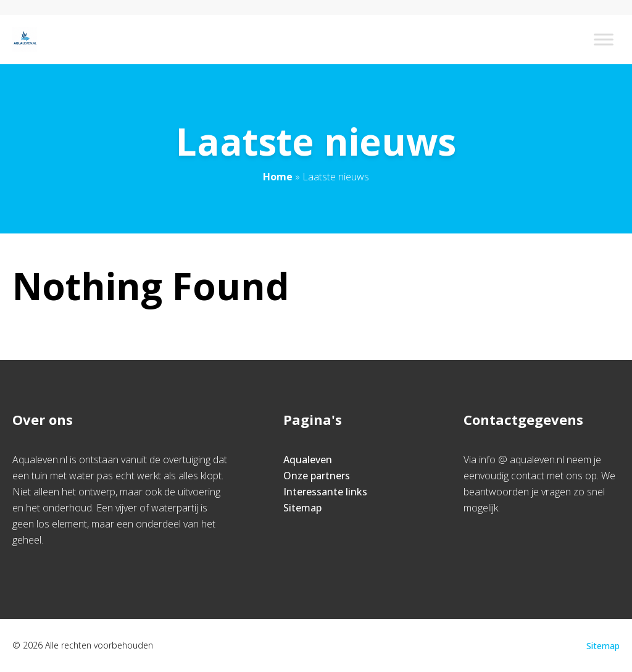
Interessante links (325, 492)
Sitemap (302, 508)
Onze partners (317, 476)
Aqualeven (308, 460)
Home (278, 177)
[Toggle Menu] (604, 39)
